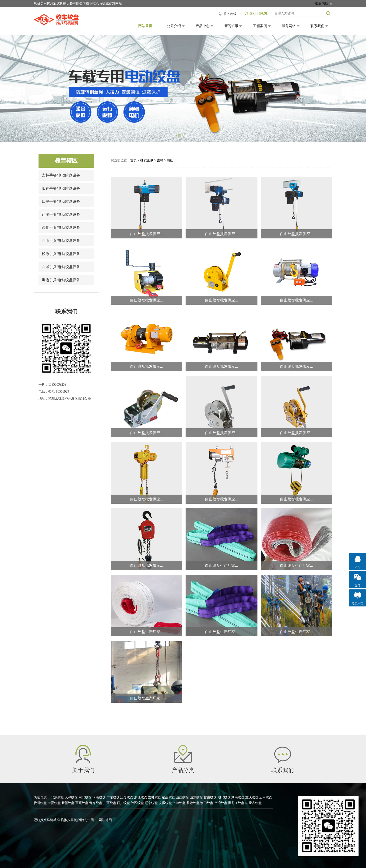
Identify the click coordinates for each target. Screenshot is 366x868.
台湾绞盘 (221, 803)
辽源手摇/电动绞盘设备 (61, 214)
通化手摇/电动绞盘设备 (61, 228)
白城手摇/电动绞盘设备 (61, 267)
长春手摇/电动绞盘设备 (61, 188)
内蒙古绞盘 (253, 803)
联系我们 (317, 26)
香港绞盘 (193, 803)
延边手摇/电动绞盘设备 (61, 280)
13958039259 (57, 384)
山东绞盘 (196, 797)
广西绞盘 (110, 803)
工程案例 (260, 26)
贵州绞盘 (40, 803)
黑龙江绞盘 (236, 803)
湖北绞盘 (224, 797)
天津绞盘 (71, 797)
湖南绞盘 (238, 797)
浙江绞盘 (141, 797)
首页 (134, 160)
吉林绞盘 (155, 797)
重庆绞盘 (252, 797)
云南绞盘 (266, 797)
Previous (11, 89)
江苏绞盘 (127, 797)
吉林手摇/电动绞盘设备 (61, 175)
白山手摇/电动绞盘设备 (61, 241)
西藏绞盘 (82, 803)
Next (355, 89)
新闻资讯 (231, 26)
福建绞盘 (169, 797)
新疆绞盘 (68, 803)
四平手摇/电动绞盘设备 (61, 201)
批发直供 (147, 160)
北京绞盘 (57, 797)
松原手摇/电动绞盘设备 (61, 254)
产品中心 (203, 26)
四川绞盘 (123, 803)
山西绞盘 (182, 797)
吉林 (160, 160)
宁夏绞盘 (54, 803)
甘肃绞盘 (210, 797)
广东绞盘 (113, 797)
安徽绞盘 (165, 803)
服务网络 (289, 26)
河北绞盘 (85, 797)
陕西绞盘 (137, 803)
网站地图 (105, 820)
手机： (43, 384)
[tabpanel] (183, 88)
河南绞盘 (99, 797)
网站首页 (145, 26)
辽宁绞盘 (151, 803)
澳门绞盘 (207, 803)
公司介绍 (174, 26)
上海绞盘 (179, 803)
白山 (170, 160)
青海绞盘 (96, 803)
